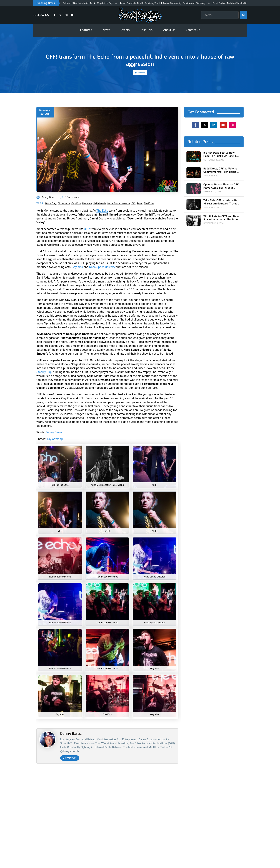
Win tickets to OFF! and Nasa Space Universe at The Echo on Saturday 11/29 (221, 218)
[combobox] (220, 15)
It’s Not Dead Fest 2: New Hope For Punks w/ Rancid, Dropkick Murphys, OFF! (220, 154)
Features (86, 30)
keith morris (100, 203)
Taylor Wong (55, 439)
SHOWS (141, 73)
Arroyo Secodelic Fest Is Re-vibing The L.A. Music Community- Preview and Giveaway (170, 3)
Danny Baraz (54, 432)
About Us (169, 30)
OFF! (87, 229)
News (106, 30)
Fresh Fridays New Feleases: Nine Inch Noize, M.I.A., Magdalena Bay (86, 3)
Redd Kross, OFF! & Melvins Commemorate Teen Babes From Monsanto (220, 170)
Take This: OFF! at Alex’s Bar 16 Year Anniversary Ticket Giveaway (221, 202)
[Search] (244, 15)
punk (139, 203)
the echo (149, 203)
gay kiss (76, 203)
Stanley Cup (44, 372)
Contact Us (193, 30)
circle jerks (64, 203)
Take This (146, 30)
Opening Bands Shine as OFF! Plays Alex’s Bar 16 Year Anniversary (221, 186)
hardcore (87, 203)
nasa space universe (119, 203)
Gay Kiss (77, 267)
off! (133, 203)
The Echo (102, 211)
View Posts (70, 758)
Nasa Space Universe (102, 267)
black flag (51, 203)
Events (125, 30)
